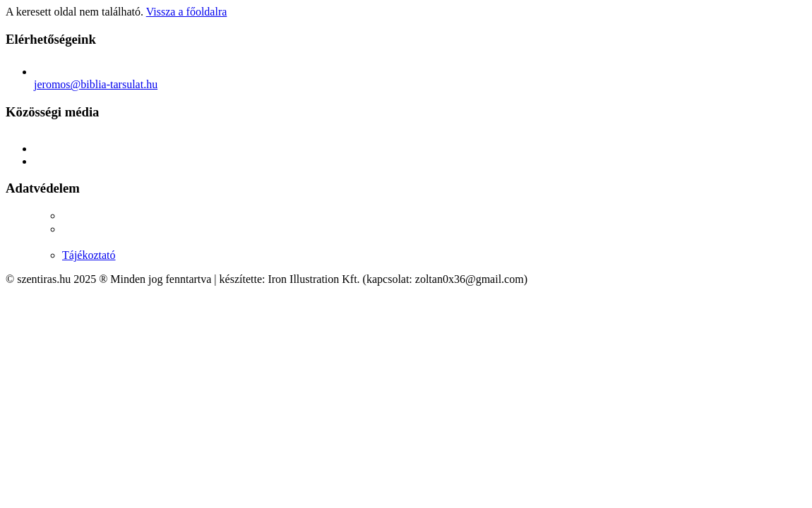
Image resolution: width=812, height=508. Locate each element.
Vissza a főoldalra (187, 12)
